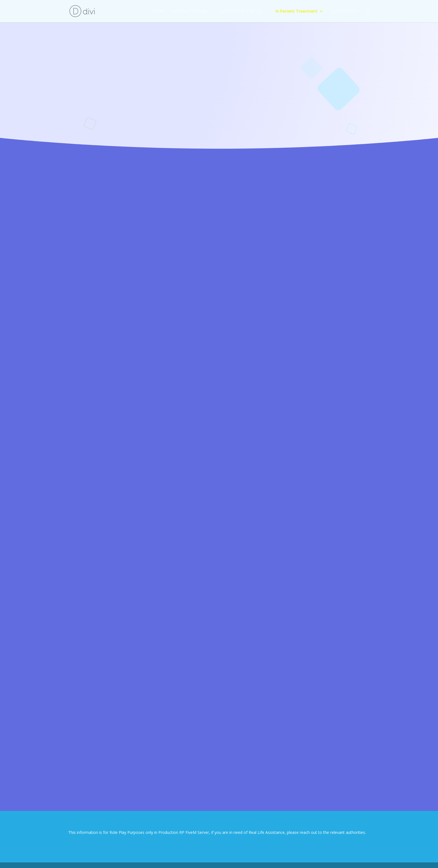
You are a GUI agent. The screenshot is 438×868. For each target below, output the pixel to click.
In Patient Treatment (297, 11)
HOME (158, 11)
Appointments (345, 11)
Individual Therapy (189, 11)
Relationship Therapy (241, 11)
